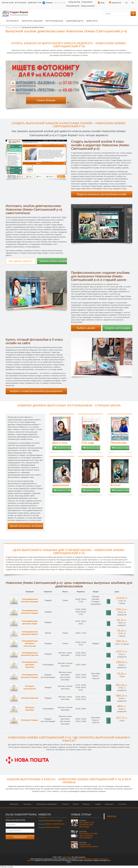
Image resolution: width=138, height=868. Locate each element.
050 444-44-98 (8, 3)
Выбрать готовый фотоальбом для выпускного (36, 391)
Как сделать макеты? (21, 261)
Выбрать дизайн (86, 328)
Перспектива (118, 443)
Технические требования (47, 804)
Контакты (122, 804)
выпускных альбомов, (84, 859)
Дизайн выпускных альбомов (26, 526)
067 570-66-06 (21, 3)
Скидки (98, 804)
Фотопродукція (54, 21)
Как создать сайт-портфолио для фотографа (87, 824)
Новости (65, 804)
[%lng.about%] (74, 2)
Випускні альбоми (32, 21)
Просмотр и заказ (63, 448)
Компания (14, 804)
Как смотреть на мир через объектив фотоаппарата (88, 835)
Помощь (87, 804)
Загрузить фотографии (118, 328)
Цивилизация (61, 485)
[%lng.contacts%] (88, 6)
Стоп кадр (88, 443)
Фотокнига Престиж (30, 698)
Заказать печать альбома (53, 261)
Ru (133, 3)
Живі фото (92, 21)
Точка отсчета (90, 485)
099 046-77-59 (34, 3)
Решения (28, 804)
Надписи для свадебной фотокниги (89, 845)
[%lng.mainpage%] (13, 27)
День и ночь (60, 443)
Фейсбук (112, 816)
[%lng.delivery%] (73, 6)
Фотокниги (13, 21)
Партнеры (110, 804)
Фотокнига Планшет (30, 720)
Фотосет (115, 485)
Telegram (48, 3)
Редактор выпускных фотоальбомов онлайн (102, 194)
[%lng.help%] (87, 2)
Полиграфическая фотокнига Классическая (30, 643)
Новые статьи (81, 815)
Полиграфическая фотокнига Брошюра (30, 665)
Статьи (76, 804)
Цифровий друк (75, 21)
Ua (126, 3)
